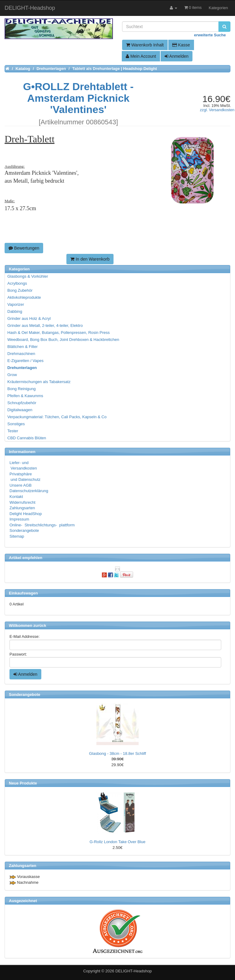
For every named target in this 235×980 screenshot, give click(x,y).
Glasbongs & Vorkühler (28, 276)
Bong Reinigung (22, 389)
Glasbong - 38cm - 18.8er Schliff (117, 753)
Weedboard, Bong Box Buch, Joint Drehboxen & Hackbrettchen (63, 340)
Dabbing (15, 311)
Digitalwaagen (20, 410)
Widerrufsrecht (22, 502)
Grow (12, 375)
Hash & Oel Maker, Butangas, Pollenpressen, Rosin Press (59, 333)
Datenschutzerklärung (29, 491)
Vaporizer (16, 304)
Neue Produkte (23, 783)
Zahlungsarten (22, 508)
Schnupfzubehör (22, 403)
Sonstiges (16, 424)
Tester (13, 431)
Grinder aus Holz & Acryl (29, 318)
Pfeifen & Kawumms (25, 396)
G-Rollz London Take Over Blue (118, 842)
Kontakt (16, 497)
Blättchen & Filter (22, 347)
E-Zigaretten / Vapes (25, 361)
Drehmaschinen (21, 354)
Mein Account (141, 56)
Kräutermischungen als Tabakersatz (39, 382)
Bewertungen (24, 248)
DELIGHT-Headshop (134, 971)
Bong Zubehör (20, 290)
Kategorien (218, 8)
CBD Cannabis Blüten (27, 438)
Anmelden (177, 56)
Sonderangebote (24, 530)
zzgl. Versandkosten (217, 110)
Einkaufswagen (23, 593)
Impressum (19, 519)
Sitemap (17, 536)
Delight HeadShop (26, 514)
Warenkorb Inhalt (145, 45)
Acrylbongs (17, 283)
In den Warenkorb (90, 259)
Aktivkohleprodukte (24, 297)
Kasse (181, 45)
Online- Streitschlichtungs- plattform (42, 525)
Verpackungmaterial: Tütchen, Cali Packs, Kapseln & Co (57, 417)
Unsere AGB (21, 485)
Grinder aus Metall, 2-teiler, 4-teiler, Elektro (45, 325)
